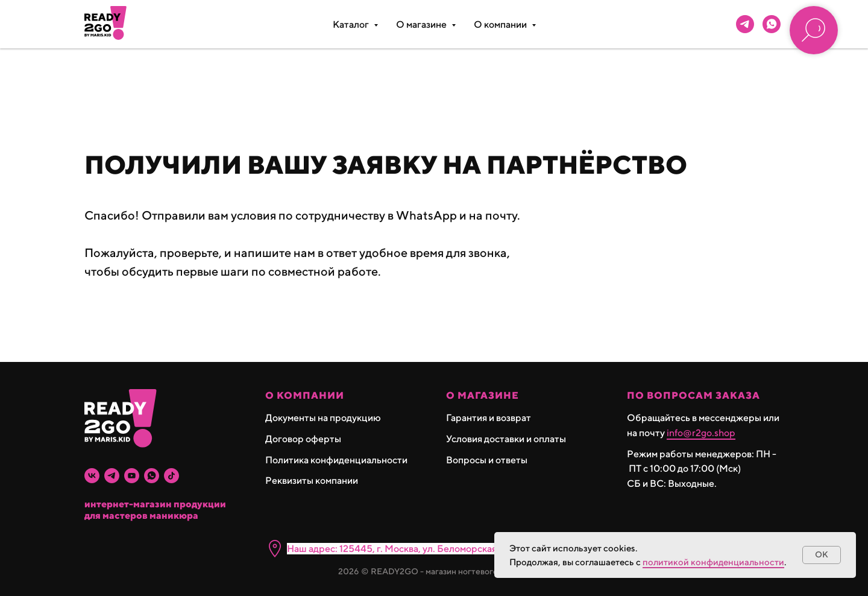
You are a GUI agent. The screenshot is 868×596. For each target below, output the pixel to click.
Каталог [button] (352, 24)
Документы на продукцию (323, 418)
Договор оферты (303, 439)
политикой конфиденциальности (713, 562)
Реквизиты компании (312, 480)
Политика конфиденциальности (336, 460)
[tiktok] (171, 476)
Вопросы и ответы (487, 460)
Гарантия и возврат (489, 418)
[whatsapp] (772, 24)
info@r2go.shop (701, 433)
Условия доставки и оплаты (506, 439)
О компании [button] (501, 24)
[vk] (92, 476)
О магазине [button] (422, 24)
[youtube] (132, 476)
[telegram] (745, 24)
